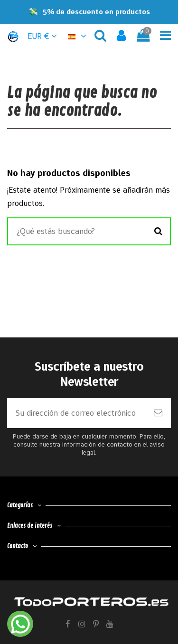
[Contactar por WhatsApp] (20, 624)
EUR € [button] (42, 36)
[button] (78, 36)
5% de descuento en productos (96, 12)
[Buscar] (158, 232)
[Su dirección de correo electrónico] (76, 413)
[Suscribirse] (158, 413)
